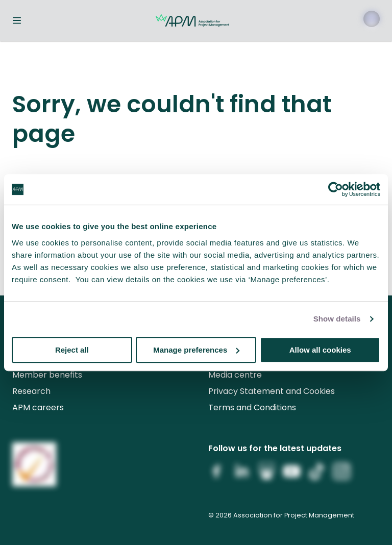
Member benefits (47, 375)
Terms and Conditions (252, 407)
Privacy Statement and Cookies (272, 391)
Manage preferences (196, 350)
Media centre (235, 375)
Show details (337, 319)
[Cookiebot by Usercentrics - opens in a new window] (336, 189)
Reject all (72, 350)
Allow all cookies (320, 350)
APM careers (38, 407)
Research (31, 391)
